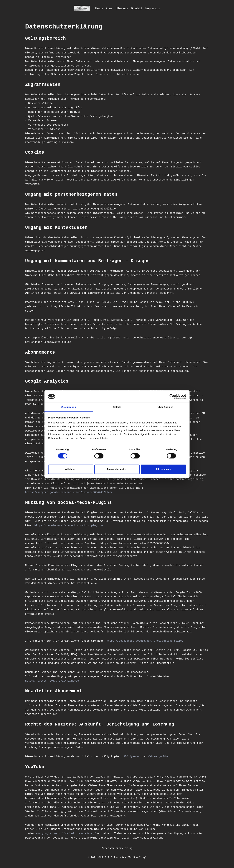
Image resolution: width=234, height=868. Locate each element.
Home (99, 8)
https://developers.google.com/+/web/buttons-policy (146, 646)
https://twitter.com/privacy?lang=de (52, 686)
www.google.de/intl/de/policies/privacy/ (66, 840)
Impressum (153, 8)
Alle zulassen (163, 469)
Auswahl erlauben (117, 469)
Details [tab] (117, 407)
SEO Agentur (133, 763)
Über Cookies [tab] (165, 407)
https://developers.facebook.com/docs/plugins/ (85, 530)
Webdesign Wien (160, 763)
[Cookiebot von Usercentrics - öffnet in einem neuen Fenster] (172, 396)
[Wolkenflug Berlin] (82, 8)
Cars (109, 8)
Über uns (122, 8)
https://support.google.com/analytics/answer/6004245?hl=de (69, 496)
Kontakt (137, 8)
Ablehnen (71, 469)
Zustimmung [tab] (69, 407)
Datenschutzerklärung (117, 855)
